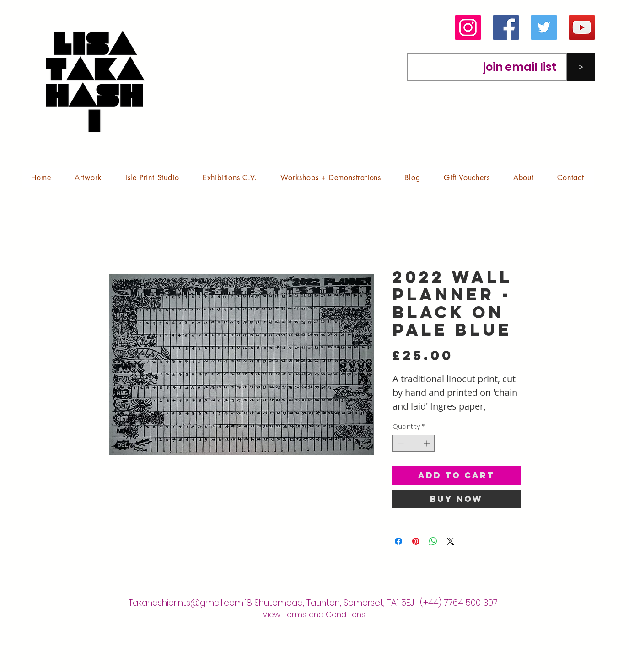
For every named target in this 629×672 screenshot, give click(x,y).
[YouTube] (582, 27)
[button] (88, 178)
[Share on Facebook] (398, 541)
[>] (581, 67)
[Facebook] (506, 27)
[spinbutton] (414, 443)
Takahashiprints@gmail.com (186, 603)
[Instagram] (468, 27)
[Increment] (427, 443)
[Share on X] (451, 541)
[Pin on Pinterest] (416, 541)
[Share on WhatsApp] (433, 541)
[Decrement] (400, 443)
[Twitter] (544, 27)
